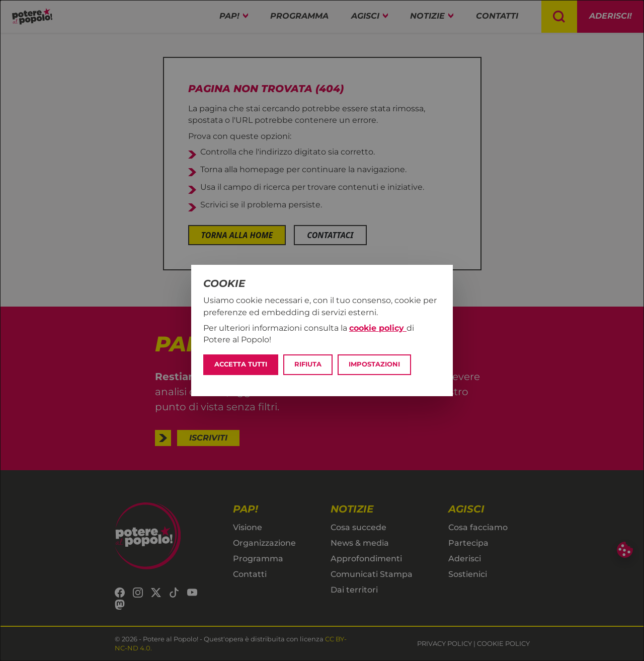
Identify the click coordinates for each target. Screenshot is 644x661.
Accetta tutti (241, 364)
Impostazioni (374, 364)
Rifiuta (308, 364)
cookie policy (378, 328)
